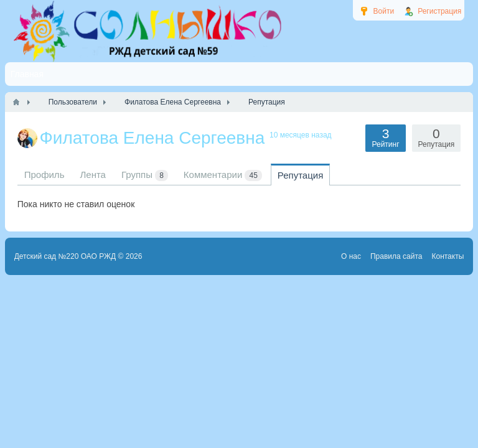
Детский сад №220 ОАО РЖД (65, 256)
